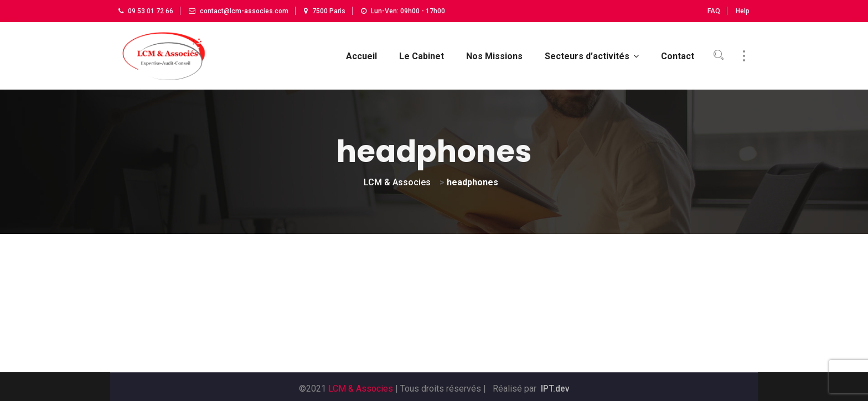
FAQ (714, 11)
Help (743, 11)
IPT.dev (555, 385)
